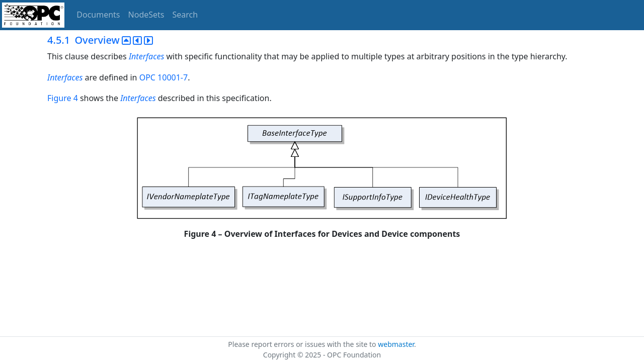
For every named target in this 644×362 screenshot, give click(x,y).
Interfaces (146, 56)
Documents (98, 15)
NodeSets (146, 15)
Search (185, 15)
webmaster (396, 344)
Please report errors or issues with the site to (303, 344)
